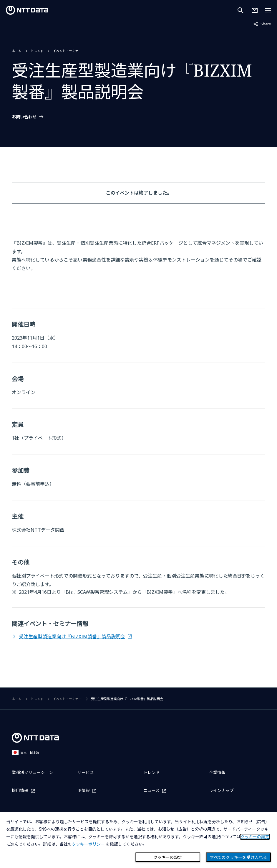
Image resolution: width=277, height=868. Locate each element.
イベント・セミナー (67, 51)
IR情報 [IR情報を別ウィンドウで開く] (84, 791)
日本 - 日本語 (26, 752)
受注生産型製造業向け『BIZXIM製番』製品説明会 (72, 636)
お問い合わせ (24, 117)
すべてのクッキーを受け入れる (238, 857)
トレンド (37, 51)
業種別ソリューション (32, 772)
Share (262, 24)
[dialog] (138, 840)
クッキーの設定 (168, 857)
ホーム (17, 51)
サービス (86, 772)
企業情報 (217, 772)
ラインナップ (221, 790)
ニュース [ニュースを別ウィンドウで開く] (151, 791)
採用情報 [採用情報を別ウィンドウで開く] (20, 791)
